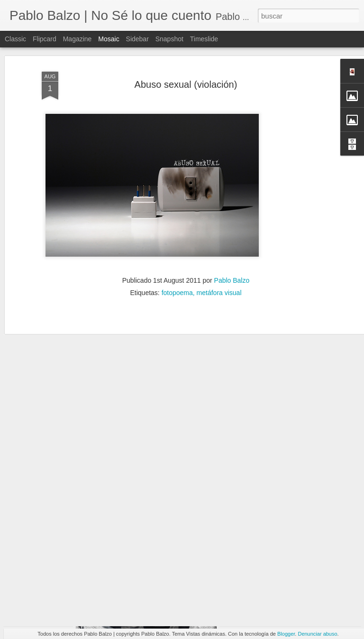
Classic (15, 39)
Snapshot (169, 39)
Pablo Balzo (232, 258)
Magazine (77, 39)
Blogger (286, 634)
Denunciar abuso (317, 634)
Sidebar (137, 39)
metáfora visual (219, 270)
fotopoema (177, 270)
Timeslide (204, 39)
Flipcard (45, 39)
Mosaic (109, 39)
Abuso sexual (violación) (186, 62)
